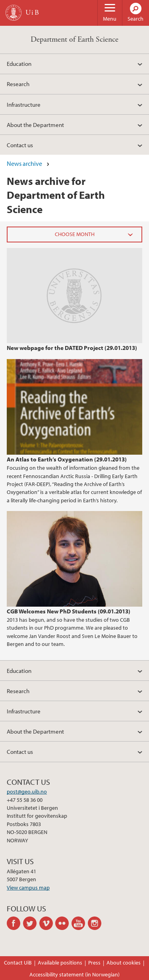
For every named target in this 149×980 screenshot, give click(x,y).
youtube (80, 923)
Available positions (60, 963)
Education (19, 63)
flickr (63, 923)
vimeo (47, 923)
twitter (31, 923)
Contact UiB (18, 963)
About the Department (35, 125)
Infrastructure (24, 104)
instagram (96, 923)
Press (94, 963)
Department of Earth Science (74, 39)
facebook (15, 923)
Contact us (20, 145)
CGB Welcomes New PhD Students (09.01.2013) (69, 611)
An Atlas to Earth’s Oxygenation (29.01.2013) (67, 459)
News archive (24, 163)
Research (18, 84)
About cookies (124, 963)
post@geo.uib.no (27, 792)
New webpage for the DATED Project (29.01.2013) (72, 348)
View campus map (28, 888)
